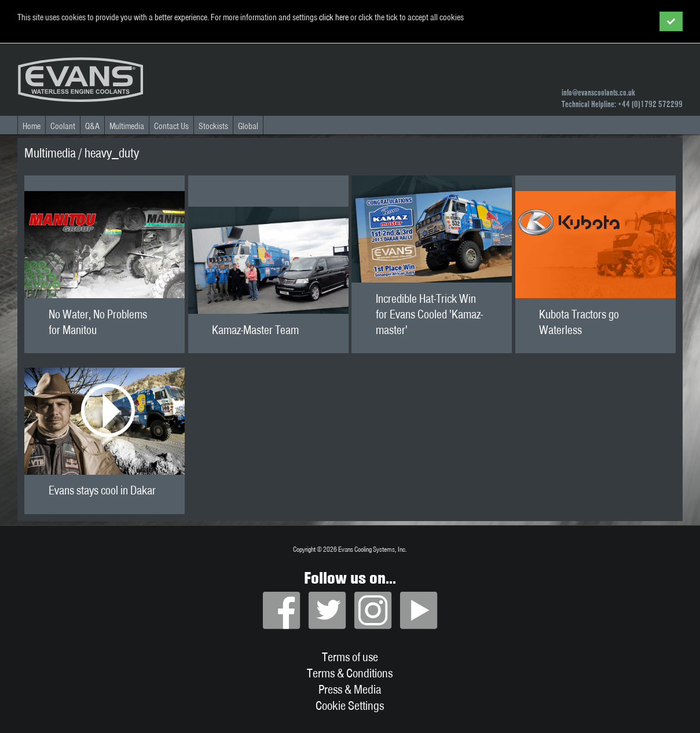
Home (32, 126)
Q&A (92, 126)
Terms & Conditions (350, 673)
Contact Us (171, 126)
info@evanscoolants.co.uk (598, 93)
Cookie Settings (350, 705)
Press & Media (350, 689)
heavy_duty (112, 153)
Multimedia (127, 126)
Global (248, 126)
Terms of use (350, 657)
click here (334, 17)
